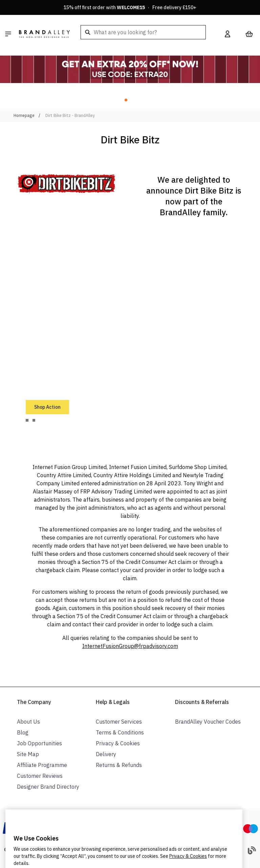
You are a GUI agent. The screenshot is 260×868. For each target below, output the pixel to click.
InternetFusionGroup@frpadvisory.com (130, 646)
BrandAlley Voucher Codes (208, 722)
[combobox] (143, 32)
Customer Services (119, 722)
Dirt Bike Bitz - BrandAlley (70, 115)
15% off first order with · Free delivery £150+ (130, 7)
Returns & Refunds (119, 765)
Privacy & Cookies (118, 743)
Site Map (28, 754)
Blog (23, 732)
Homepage (24, 115)
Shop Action (47, 407)
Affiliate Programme (42, 765)
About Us (28, 722)
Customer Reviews (40, 776)
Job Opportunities (39, 743)
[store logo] (44, 34)
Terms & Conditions (120, 732)
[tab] (27, 420)
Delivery (106, 754)
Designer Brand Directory (48, 787)
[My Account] (227, 34)
